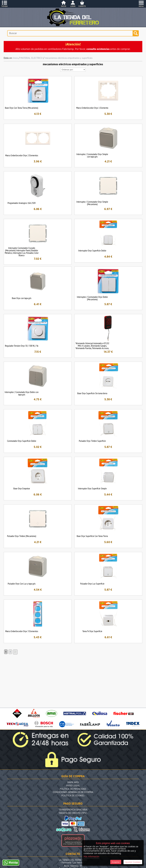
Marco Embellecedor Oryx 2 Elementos (22, 155)
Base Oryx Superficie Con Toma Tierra (92, 536)
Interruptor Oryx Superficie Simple (92, 488)
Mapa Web (73, 782)
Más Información (91, 857)
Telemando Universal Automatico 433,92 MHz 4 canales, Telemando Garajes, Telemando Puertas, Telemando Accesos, (92, 346)
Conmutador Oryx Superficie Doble (22, 441)
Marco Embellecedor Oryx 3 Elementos (22, 631)
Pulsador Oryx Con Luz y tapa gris (22, 584)
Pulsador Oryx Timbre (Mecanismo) (22, 536)
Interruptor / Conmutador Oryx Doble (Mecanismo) (92, 298)
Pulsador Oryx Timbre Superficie (92, 441)
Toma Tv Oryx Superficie (92, 631)
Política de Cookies (73, 796)
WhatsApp (11, 863)
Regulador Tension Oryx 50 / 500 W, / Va (22, 346)
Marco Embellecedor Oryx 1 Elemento (92, 108)
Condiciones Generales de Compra (73, 792)
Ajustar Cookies (133, 862)
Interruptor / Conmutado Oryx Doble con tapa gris (22, 393)
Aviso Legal (73, 786)
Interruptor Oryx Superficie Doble (92, 250)
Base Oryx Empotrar (22, 488)
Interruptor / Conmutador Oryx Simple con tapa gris (92, 155)
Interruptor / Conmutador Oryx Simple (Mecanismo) (92, 203)
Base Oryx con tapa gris (22, 298)
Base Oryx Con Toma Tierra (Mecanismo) (22, 108)
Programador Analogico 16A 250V (22, 203)
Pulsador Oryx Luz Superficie (92, 584)
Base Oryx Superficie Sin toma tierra (92, 393)
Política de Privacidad (73, 789)
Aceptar (116, 862)
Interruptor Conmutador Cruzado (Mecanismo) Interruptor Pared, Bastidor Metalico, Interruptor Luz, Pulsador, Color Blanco (22, 252)
